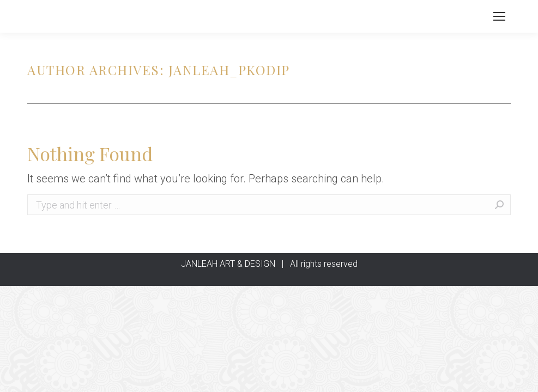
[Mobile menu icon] (499, 16)
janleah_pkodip (229, 70)
